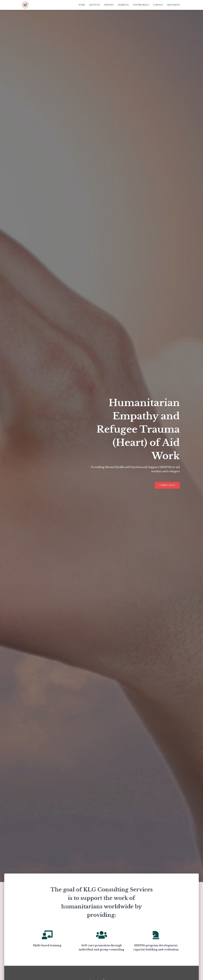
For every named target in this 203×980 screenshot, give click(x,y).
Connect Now (167, 485)
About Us (95, 5)
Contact (158, 5)
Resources (174, 5)
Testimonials (141, 5)
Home (82, 5)
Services (109, 5)
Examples (123, 5)
